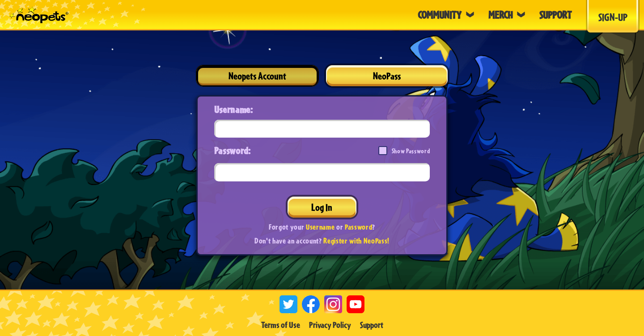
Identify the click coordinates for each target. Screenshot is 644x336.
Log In (322, 207)
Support (372, 325)
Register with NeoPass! (356, 241)
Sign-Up (613, 17)
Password (358, 227)
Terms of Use (281, 325)
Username (320, 227)
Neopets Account (257, 76)
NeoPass (387, 76)
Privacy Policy (330, 325)
